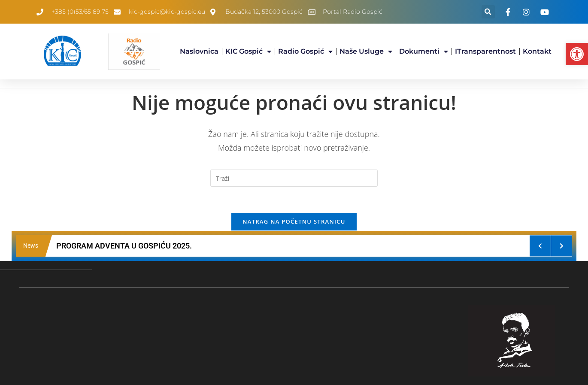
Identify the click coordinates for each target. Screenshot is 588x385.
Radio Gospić (305, 52)
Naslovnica (199, 51)
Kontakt (537, 51)
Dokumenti (424, 52)
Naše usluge (366, 52)
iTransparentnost (485, 51)
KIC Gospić (248, 52)
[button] (577, 54)
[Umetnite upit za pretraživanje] (294, 178)
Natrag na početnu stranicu (294, 221)
